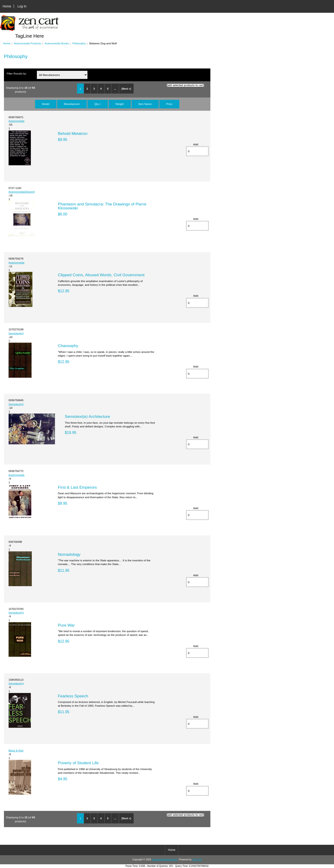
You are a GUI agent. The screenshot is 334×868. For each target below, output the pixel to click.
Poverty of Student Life (78, 763)
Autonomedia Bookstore (165, 860)
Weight (120, 104)
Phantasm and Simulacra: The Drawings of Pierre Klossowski (102, 206)
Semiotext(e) (16, 333)
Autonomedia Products (27, 43)
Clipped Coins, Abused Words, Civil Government (101, 275)
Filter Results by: (17, 73)
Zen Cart (197, 860)
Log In (22, 6)
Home (7, 6)
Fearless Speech (73, 696)
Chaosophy (68, 346)
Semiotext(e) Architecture (87, 416)
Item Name (145, 104)
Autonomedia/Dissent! (22, 192)
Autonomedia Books (57, 43)
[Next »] (126, 89)
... (115, 89)
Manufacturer (72, 104)
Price (169, 104)
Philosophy (79, 43)
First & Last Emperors (77, 487)
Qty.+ (98, 104)
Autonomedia (16, 121)
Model (46, 104)
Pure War (66, 625)
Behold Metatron (73, 133)
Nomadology (69, 554)
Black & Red (16, 750)
